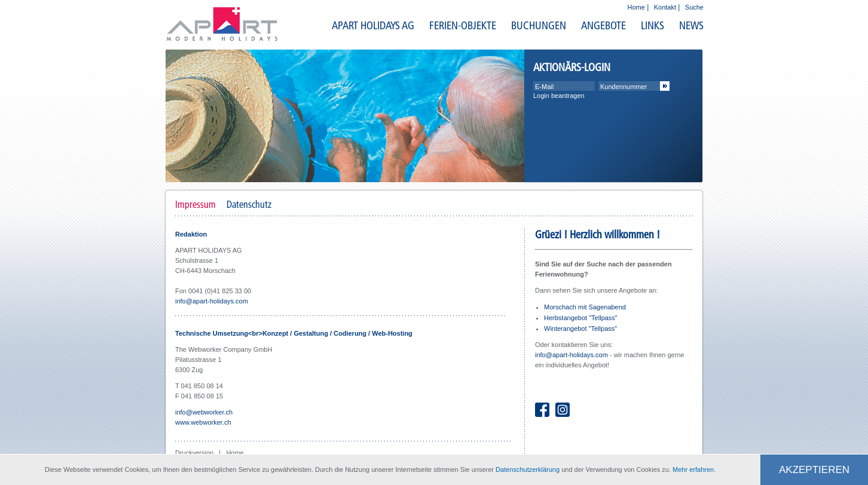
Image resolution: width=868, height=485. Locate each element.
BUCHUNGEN (539, 25)
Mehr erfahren (693, 469)
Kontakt (665, 7)
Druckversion (195, 453)
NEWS (691, 25)
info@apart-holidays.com (212, 301)
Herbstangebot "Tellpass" (581, 318)
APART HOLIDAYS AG (373, 25)
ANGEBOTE (603, 25)
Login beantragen (559, 96)
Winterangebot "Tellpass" (580, 329)
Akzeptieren (814, 470)
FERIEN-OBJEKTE (463, 25)
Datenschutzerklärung (528, 469)
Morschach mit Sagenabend (585, 307)
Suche (694, 7)
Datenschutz (249, 204)
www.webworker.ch (203, 422)
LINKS (652, 25)
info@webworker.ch (204, 412)
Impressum (195, 204)
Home (636, 7)
